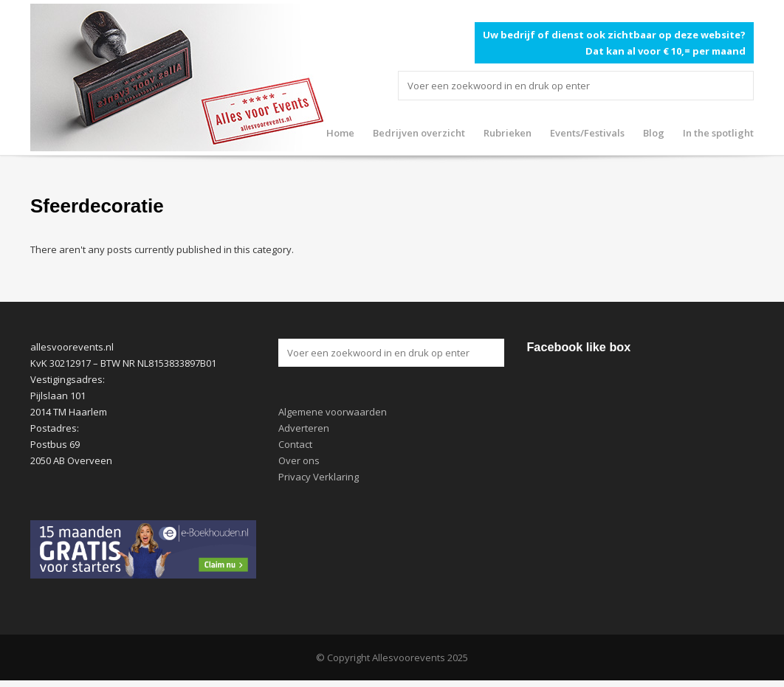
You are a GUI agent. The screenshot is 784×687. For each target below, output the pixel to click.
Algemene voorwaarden (333, 412)
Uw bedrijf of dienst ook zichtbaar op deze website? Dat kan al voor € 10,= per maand (614, 43)
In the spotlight (718, 133)
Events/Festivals (587, 133)
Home (340, 133)
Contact (295, 444)
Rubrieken (508, 133)
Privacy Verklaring (319, 477)
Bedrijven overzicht (419, 133)
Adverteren (304, 428)
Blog (654, 133)
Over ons (299, 460)
